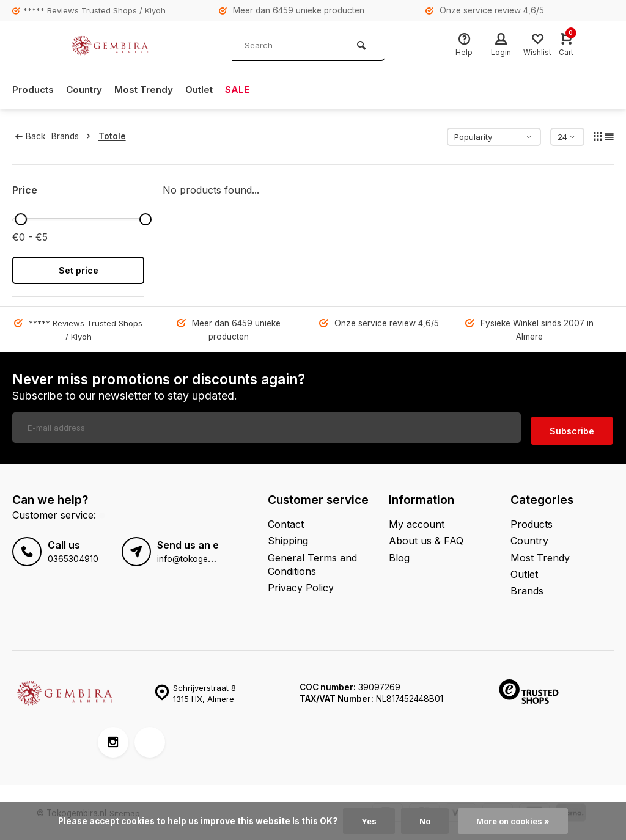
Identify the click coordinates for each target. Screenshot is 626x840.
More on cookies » (514, 821)
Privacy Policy (301, 585)
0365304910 (73, 556)
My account (417, 521)
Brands (76, 136)
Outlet (208, 90)
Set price (79, 270)
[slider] (21, 219)
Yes (366, 821)
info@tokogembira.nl (197, 556)
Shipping (288, 538)
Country (88, 90)
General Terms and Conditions (312, 561)
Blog (399, 554)
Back (30, 136)
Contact (286, 521)
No (423, 821)
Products (34, 90)
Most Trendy (150, 90)
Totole (115, 136)
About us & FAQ (426, 538)
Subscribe (572, 427)
